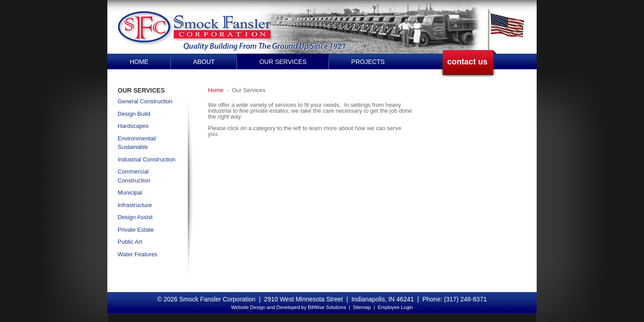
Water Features (138, 254)
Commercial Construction (134, 176)
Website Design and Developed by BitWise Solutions (289, 307)
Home (139, 62)
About (204, 62)
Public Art (130, 242)
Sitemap (362, 307)
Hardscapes (133, 126)
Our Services (283, 62)
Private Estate (136, 230)
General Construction (145, 101)
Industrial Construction (146, 159)
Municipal (130, 193)
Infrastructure (135, 205)
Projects (368, 62)
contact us (467, 62)
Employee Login (395, 307)
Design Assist (135, 217)
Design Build (134, 114)
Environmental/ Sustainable (137, 143)
